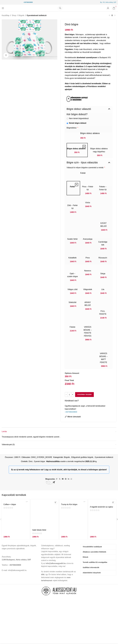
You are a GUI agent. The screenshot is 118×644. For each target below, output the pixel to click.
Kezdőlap (6, 15)
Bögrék (21, 15)
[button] (88, 109)
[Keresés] (60, 8)
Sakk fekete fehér (39, 530)
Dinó (30, 461)
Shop (14, 15)
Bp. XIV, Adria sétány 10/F (108, 2)
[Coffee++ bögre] (16, 500)
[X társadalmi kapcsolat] (60, 479)
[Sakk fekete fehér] (45, 513)
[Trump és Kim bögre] (73, 500)
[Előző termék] (109, 15)
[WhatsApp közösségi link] (71, 479)
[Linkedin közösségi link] (69, 479)
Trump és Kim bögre (69, 504)
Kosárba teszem (84, 394)
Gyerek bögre (39, 461)
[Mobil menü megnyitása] (3, 8)
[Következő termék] (115, 15)
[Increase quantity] (73, 395)
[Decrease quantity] (66, 395)
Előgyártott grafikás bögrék (82, 457)
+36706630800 (28, 2)
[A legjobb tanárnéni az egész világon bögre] (102, 502)
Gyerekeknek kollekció (37, 15)
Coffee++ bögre (10, 504)
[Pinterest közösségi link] (66, 479)
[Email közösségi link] (63, 479)
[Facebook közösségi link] (57, 479)
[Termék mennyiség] (69, 395)
